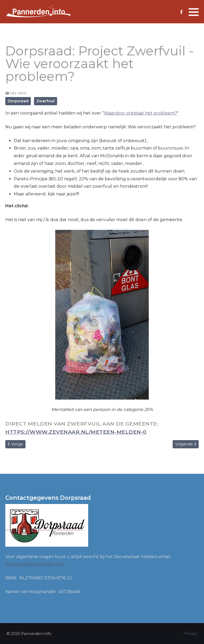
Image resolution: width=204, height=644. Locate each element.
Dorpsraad (18, 101)
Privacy (190, 633)
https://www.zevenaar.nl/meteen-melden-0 (76, 432)
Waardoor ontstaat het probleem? (140, 113)
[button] (194, 12)
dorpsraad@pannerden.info (35, 564)
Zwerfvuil (46, 101)
